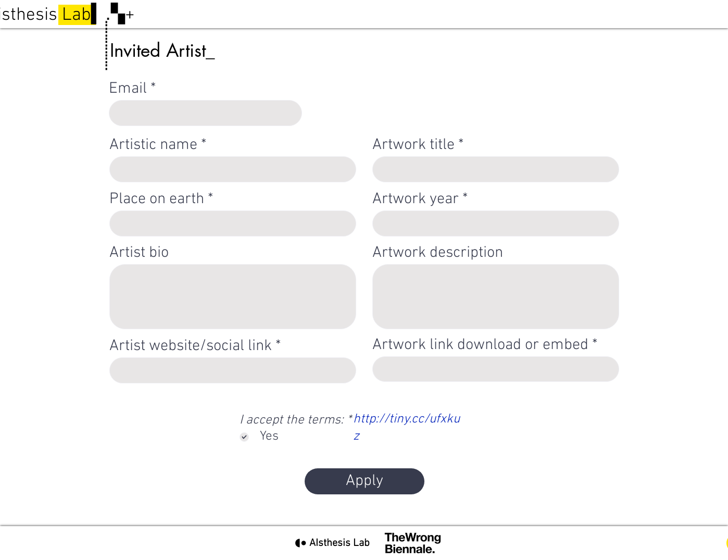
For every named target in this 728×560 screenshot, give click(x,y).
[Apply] (365, 481)
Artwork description (438, 253)
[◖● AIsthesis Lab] (332, 543)
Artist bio (139, 253)
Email (128, 89)
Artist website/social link (191, 346)
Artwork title (413, 145)
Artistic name (153, 145)
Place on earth (157, 200)
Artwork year (416, 200)
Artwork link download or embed (480, 345)
